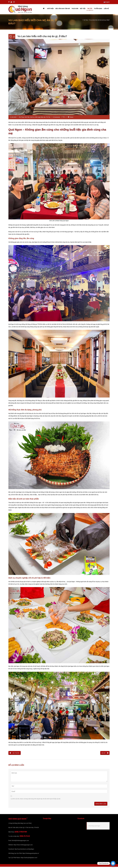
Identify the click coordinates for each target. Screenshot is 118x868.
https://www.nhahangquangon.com (23, 846)
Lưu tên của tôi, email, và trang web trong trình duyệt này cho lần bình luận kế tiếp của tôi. (36, 800)
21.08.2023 (13, 118)
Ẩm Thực (86, 21)
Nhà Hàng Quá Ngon (94, 827)
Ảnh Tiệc (27, 118)
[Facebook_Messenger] (113, 863)
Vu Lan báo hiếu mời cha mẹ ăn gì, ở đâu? (42, 38)
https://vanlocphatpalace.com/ (29, 859)
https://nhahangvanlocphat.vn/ (31, 855)
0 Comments (56, 118)
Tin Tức (48, 118)
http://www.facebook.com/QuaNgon (24, 850)
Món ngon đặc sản (40, 118)
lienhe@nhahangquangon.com (20, 842)
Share (70, 118)
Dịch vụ (32, 118)
